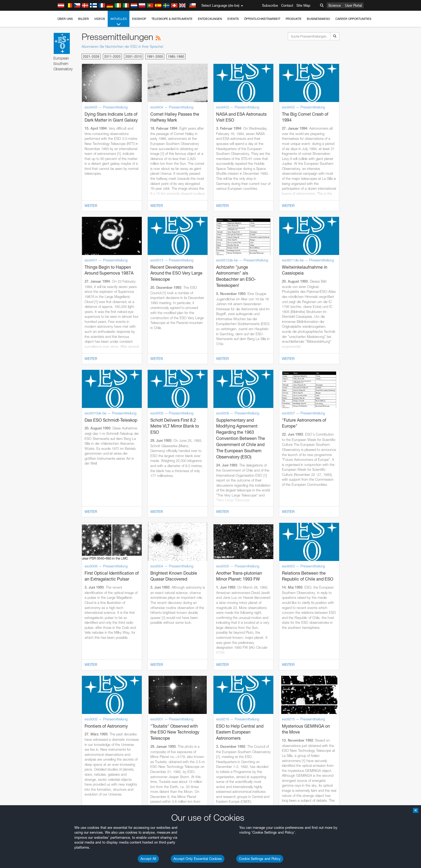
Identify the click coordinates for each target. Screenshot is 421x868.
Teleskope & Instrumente (172, 19)
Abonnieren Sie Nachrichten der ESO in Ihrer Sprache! (122, 46)
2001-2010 (134, 56)
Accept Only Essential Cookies (198, 859)
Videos (100, 19)
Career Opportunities (353, 19)
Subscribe (270, 5)
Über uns (65, 19)
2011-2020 (112, 56)
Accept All (148, 859)
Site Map (303, 5)
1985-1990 (176, 56)
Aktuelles (119, 22)
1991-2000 (155, 56)
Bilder (84, 19)
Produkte (294, 19)
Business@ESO (318, 19)
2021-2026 (91, 56)
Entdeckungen (210, 19)
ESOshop (139, 19)
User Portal (353, 5)
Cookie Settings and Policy (260, 859)
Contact (287, 5)
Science (335, 5)
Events (233, 19)
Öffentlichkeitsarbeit (262, 19)
